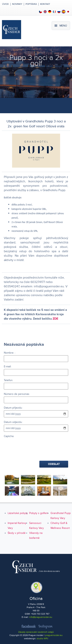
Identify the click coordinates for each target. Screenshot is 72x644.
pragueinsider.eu (54, 635)
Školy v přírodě (17, 533)
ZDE (55, 319)
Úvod (5, 4)
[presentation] (33, 446)
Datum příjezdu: (13, 408)
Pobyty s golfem (39, 513)
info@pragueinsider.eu (41, 617)
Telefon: (8, 380)
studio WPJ (42, 639)
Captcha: (9, 436)
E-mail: (8, 366)
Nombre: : (10, 353)
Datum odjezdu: (13, 422)
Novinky (17, 4)
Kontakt (45, 4)
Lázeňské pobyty (18, 513)
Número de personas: (17, 394)
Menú (63, 26)
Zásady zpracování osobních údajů (36, 632)
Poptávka (31, 4)
